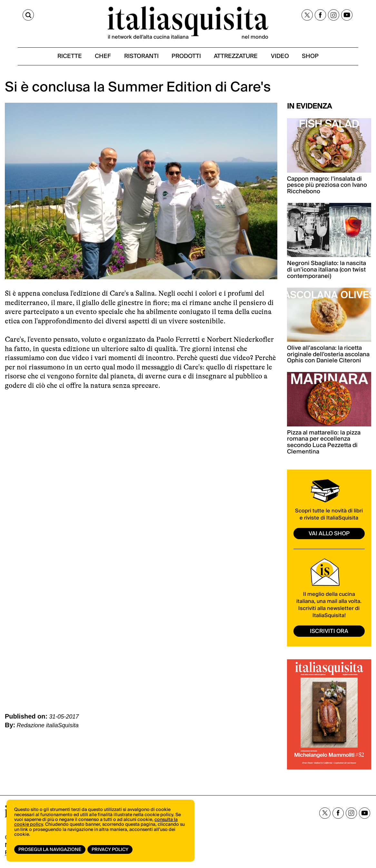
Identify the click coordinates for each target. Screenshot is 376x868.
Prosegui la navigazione (50, 850)
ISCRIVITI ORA (329, 633)
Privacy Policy (111, 850)
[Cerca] (11, 15)
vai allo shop (329, 536)
